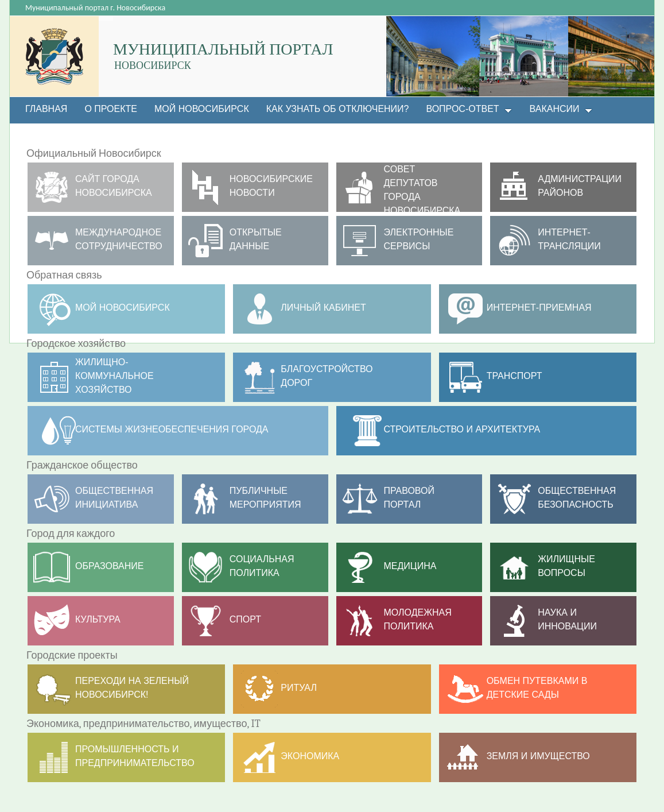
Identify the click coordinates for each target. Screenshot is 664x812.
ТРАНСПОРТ (514, 376)
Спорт (245, 619)
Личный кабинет (323, 308)
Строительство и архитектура (462, 429)
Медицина (410, 566)
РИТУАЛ (299, 688)
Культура (98, 619)
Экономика (310, 756)
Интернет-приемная (539, 308)
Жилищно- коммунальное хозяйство (114, 376)
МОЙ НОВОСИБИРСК (123, 308)
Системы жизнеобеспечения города (172, 429)
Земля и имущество (538, 756)
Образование (110, 566)
